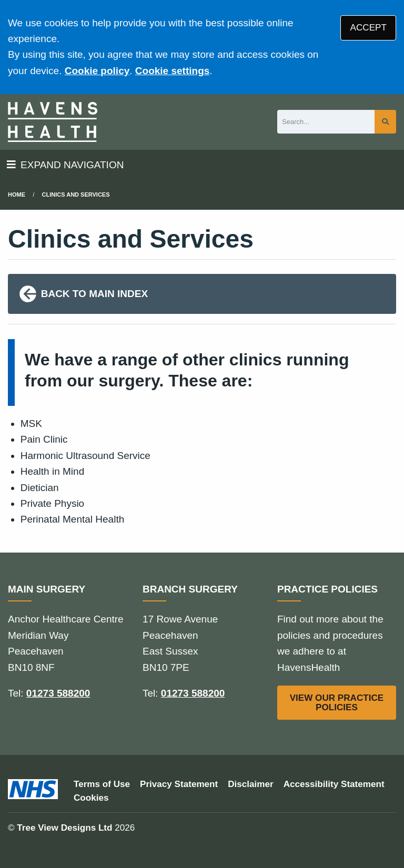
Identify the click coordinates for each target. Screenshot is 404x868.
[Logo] (53, 122)
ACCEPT (368, 28)
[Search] (326, 122)
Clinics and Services (76, 195)
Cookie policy (97, 71)
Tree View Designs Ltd (64, 828)
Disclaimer (250, 784)
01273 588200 (58, 693)
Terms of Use (102, 784)
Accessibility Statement (334, 784)
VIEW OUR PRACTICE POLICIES (337, 702)
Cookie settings (172, 71)
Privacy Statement (179, 784)
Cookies (91, 798)
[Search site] (385, 122)
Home (17, 195)
